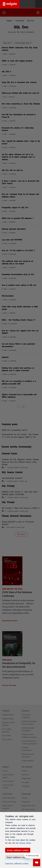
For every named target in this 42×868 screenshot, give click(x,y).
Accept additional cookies (18, 850)
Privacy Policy (25, 843)
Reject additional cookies (17, 857)
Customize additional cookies (17, 863)
